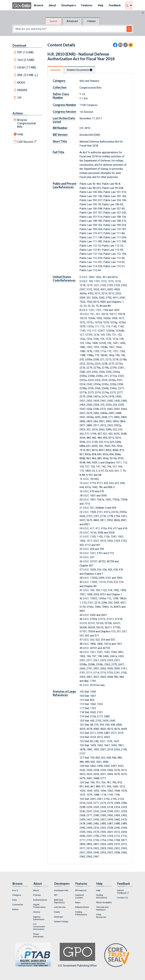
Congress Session (64, 112)
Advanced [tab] (72, 21)
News (78, 902)
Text (26, 60)
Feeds (57, 912)
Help (20, 134)
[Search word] (70, 29)
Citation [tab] (91, 21)
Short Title (60, 141)
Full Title (58, 152)
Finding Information (102, 896)
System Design (61, 921)
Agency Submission (39, 918)
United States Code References (64, 279)
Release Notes (82, 907)
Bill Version (60, 135)
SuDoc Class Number (61, 96)
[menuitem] (39, 6)
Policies (37, 895)
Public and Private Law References (65, 185)
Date (14, 900)
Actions (18, 113)
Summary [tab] (55, 70)
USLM (27, 67)
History (37, 912)
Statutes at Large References (64, 693)
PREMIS (22, 90)
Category (59, 81)
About (36, 890)
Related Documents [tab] (80, 70)
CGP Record (25, 142)
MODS (21, 83)
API (56, 895)
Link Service (60, 907)
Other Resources (101, 916)
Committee (18, 904)
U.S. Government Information (39, 927)
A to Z (15, 890)
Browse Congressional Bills (26, 123)
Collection (60, 87)
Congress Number (65, 105)
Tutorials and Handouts (102, 908)
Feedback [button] (115, 5)
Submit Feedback (122, 892)
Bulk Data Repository (59, 901)
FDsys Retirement (38, 935)
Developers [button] (69, 5)
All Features (81, 890)
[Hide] (143, 13)
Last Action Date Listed (64, 120)
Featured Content (79, 896)
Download (19, 45)
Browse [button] (39, 5)
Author (16, 909)
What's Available (104, 902)
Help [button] (101, 5)
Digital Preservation (39, 906)
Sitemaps (59, 917)
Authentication (40, 900)
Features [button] (87, 5)
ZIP (19, 98)
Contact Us (122, 898)
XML (28, 75)
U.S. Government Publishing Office (77, 955)
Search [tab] (53, 21)
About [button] (52, 5)
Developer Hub (61, 890)
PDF (25, 52)
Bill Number (60, 128)
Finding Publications (81, 913)
